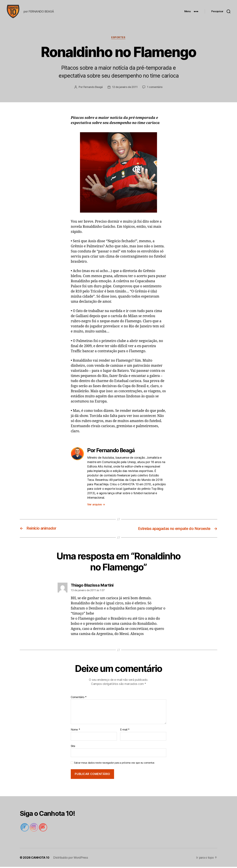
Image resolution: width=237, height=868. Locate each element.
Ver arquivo (96, 506)
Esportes (118, 39)
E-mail (125, 731)
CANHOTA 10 (40, 859)
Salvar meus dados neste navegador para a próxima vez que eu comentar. (114, 764)
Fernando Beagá (93, 88)
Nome (75, 731)
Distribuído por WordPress (71, 859)
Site (73, 747)
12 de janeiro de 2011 (125, 88)
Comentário (79, 698)
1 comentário (155, 88)
